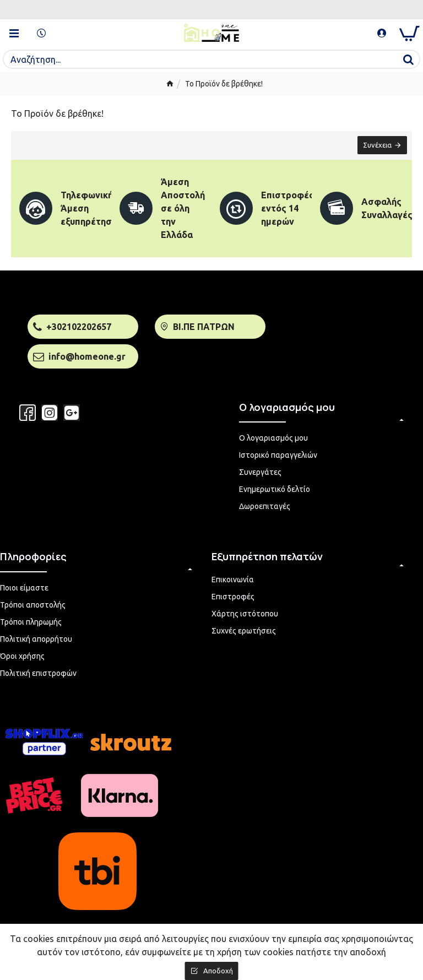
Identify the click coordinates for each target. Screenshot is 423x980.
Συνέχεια (377, 145)
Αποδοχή (218, 971)
